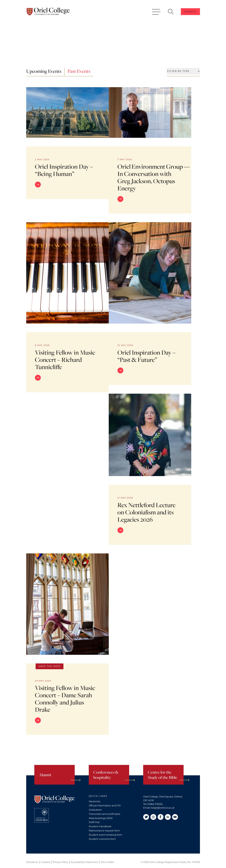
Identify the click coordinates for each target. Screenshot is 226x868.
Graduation (95, 810)
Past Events (79, 71)
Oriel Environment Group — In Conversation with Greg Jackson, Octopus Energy (154, 177)
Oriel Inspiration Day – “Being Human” (64, 170)
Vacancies (94, 801)
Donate (190, 13)
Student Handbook (100, 826)
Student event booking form (105, 835)
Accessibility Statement (84, 862)
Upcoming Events (44, 71)
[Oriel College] (48, 13)
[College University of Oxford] (42, 815)
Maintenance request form (104, 831)
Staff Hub (94, 822)
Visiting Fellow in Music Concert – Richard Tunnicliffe (65, 360)
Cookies (45, 862)
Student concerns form (102, 839)
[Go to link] (67, 185)
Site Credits (107, 862)
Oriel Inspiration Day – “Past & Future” (146, 356)
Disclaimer (32, 862)
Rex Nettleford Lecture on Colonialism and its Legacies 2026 (146, 512)
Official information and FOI (105, 806)
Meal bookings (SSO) (101, 818)
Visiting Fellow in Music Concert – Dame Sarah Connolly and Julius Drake (65, 699)
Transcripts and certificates (104, 814)
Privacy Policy (60, 862)
